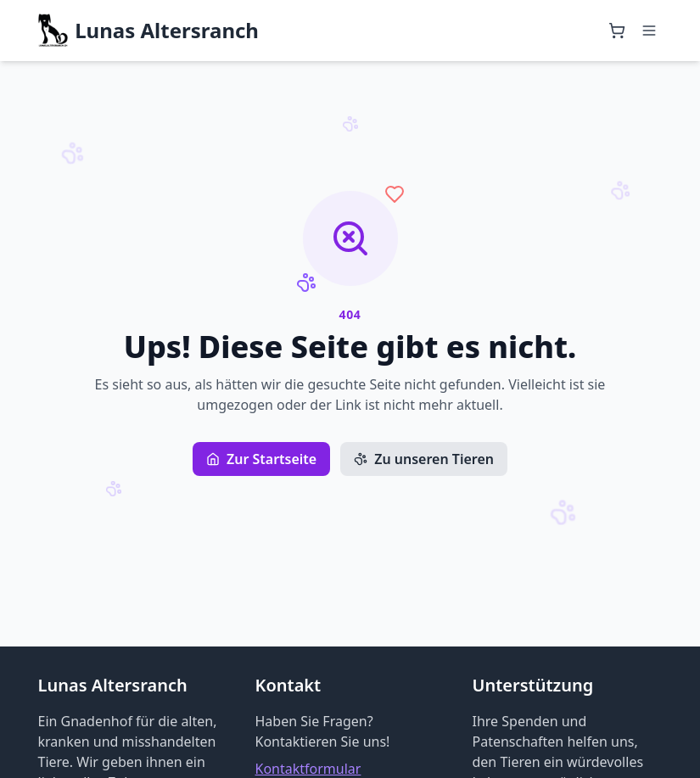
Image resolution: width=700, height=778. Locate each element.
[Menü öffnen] (649, 31)
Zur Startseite (261, 459)
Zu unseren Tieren (424, 459)
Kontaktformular (308, 769)
